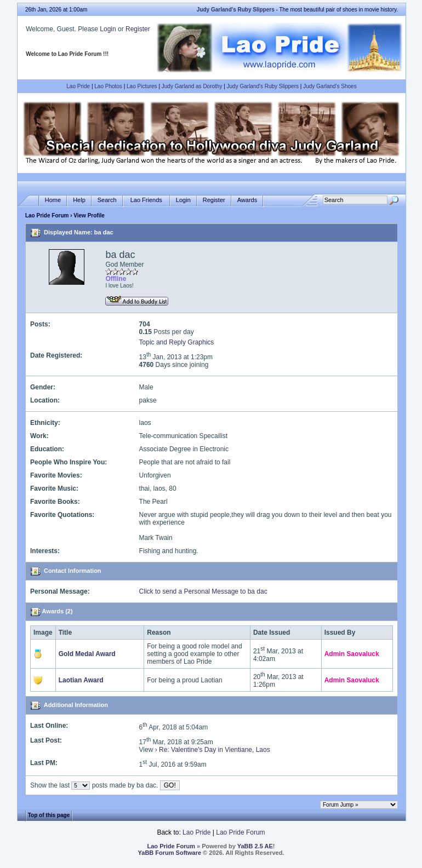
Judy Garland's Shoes (330, 86)
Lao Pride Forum (47, 215)
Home (53, 200)
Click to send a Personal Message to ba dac (203, 591)
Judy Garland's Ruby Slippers (263, 86)
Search (107, 200)
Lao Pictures (142, 86)
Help (79, 200)
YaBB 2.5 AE (255, 846)
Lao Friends (146, 200)
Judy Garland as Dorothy (192, 86)
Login (108, 29)
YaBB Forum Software (170, 853)
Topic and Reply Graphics (177, 342)
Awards (247, 200)
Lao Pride (78, 86)
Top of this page (49, 815)
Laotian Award (81, 680)
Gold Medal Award (87, 654)
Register (138, 29)
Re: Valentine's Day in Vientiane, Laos (215, 750)
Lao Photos (108, 86)
